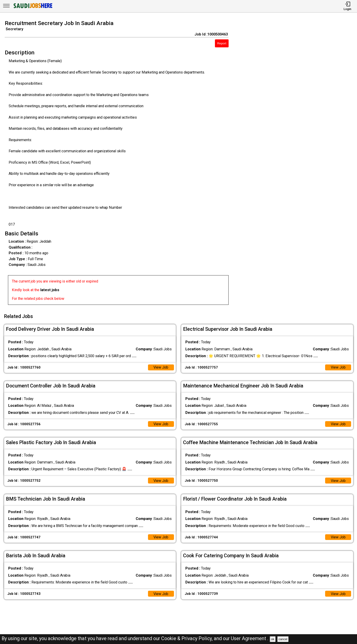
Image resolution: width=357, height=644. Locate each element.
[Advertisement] (297, 164)
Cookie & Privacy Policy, (187, 638)
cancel (283, 639)
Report (222, 43)
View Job (161, 366)
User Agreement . (250, 638)
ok (273, 639)
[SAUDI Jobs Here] (33, 8)
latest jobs (50, 290)
